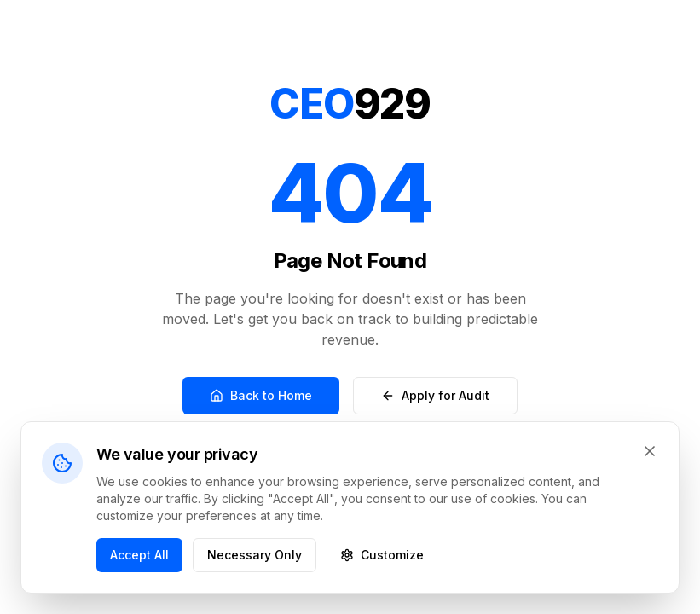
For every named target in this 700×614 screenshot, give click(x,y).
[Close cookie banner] (650, 451)
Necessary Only (255, 555)
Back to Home (261, 395)
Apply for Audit (435, 395)
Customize (382, 555)
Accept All (139, 555)
